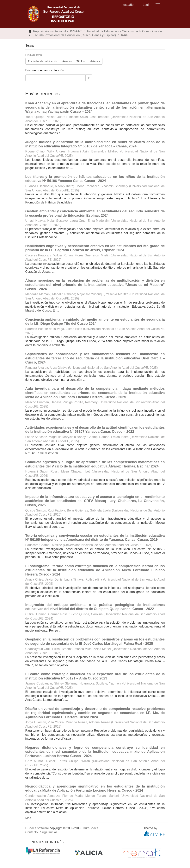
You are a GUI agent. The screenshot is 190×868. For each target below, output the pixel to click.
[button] (130, 5)
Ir (89, 78)
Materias (95, 61)
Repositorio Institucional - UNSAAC (57, 31)
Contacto (32, 832)
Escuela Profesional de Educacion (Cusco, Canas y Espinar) (74, 35)
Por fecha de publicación (43, 61)
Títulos (81, 61)
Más (28, 818)
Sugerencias (49, 832)
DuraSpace (91, 828)
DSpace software (37, 828)
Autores (67, 61)
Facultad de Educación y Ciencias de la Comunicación (125, 31)
